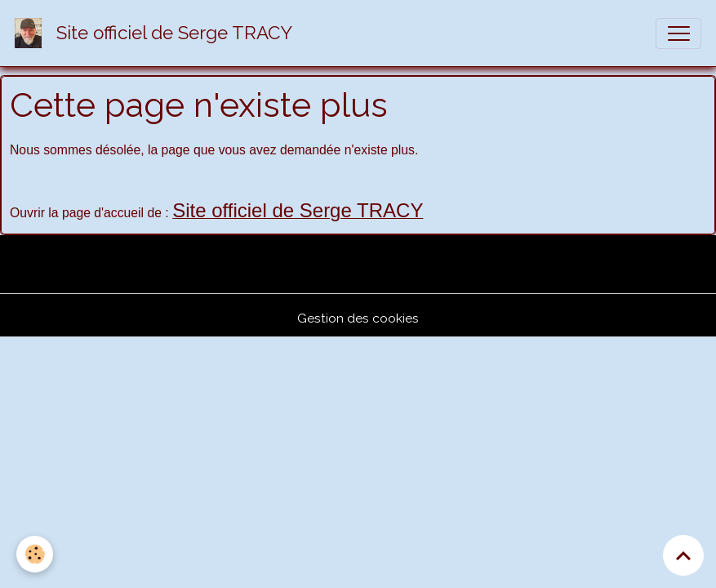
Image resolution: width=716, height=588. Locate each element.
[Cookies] (35, 554)
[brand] (157, 33)
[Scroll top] (683, 555)
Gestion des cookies (358, 318)
